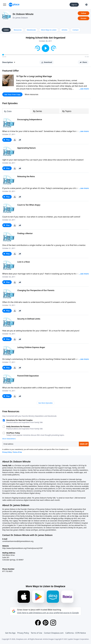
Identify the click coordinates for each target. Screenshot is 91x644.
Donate (84, 18)
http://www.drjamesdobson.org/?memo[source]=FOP (22, 548)
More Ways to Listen (49, 30)
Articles (64, 30)
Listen (6, 30)
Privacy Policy (23, 633)
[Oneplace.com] (14, 5)
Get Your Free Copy (12, 94)
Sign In (74, 5)
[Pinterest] (46, 623)
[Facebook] (38, 623)
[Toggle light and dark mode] (87, 5)
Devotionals (31, 30)
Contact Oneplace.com (54, 633)
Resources (18, 30)
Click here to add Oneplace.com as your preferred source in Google (48, 613)
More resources (32, 94)
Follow (84, 13)
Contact (75, 30)
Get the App (10, 633)
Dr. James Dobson (20, 18)
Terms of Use (36, 633)
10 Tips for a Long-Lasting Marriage (34, 76)
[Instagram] (53, 623)
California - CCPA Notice (76, 633)
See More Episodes (46, 403)
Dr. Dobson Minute (23, 14)
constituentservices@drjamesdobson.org (18, 541)
